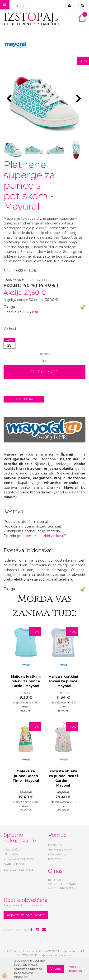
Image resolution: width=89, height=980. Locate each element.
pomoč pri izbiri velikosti (44, 536)
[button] (79, 99)
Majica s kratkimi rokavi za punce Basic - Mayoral (26, 681)
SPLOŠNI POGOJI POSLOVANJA (61, 852)
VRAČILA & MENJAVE (19, 859)
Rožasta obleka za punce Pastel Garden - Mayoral (63, 778)
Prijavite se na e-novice (26, 915)
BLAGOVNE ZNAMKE (19, 870)
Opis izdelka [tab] (24, 399)
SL (17, 6)
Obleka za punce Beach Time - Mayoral (26, 776)
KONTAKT (55, 845)
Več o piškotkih (75, 969)
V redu (56, 969)
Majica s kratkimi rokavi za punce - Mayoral (63, 681)
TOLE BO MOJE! (45, 372)
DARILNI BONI (14, 864)
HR (25, 6)
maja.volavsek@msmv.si (56, 955)
